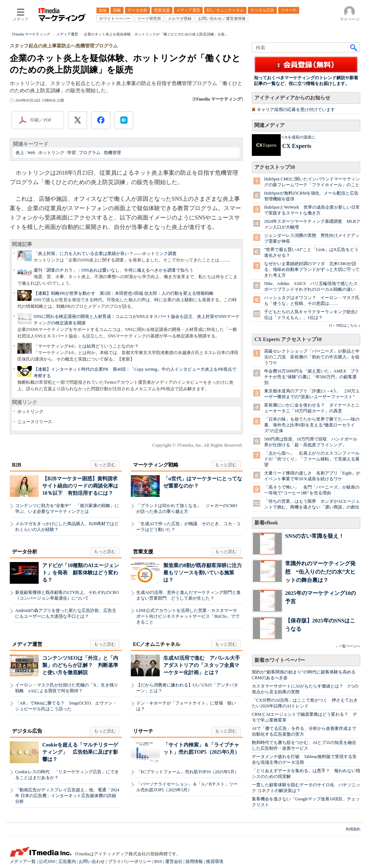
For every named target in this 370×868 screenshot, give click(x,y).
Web (31, 153)
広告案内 (67, 861)
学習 (72, 153)
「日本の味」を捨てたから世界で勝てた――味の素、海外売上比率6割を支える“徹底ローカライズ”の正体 (312, 425)
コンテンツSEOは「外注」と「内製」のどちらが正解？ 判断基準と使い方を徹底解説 (80, 665)
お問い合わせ (92, 861)
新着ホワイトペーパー (280, 660)
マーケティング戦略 (156, 465)
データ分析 (25, 552)
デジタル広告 (27, 731)
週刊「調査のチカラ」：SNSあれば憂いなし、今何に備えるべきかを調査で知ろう (113, 270)
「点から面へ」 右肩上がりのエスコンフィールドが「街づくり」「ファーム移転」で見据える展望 (312, 459)
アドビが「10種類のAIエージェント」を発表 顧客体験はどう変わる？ (81, 573)
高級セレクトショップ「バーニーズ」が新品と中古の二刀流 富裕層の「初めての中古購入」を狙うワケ (312, 357)
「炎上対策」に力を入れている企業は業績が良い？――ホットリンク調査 (105, 254)
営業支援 (143, 552)
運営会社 (174, 861)
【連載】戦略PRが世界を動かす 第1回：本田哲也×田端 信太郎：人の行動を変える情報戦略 (124, 293)
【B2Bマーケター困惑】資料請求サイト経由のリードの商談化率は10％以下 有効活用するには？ (80, 486)
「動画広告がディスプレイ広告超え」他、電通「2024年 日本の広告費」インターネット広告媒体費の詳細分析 (67, 796)
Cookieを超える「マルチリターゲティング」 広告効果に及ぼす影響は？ (80, 752)
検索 (354, 47)
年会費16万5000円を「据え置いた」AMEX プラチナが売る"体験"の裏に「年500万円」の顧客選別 (312, 377)
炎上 (20, 153)
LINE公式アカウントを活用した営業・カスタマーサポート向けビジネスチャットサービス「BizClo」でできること (188, 616)
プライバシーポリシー (130, 861)
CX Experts (297, 146)
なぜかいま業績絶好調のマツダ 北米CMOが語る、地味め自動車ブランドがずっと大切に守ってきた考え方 (312, 269)
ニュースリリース (35, 422)
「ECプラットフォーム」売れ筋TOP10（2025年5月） (188, 772)
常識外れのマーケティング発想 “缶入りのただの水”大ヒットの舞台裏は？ (320, 572)
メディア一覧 (23, 861)
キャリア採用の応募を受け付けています (296, 110)
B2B (17, 465)
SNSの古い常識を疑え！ (315, 536)
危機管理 (112, 153)
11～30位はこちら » (345, 325)
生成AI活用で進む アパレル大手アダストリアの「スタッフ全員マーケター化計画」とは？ (202, 665)
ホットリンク (51, 153)
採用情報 (194, 861)
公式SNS (47, 861)
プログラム (90, 153)
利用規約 (353, 829)
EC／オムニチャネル (157, 644)
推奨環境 (215, 861)
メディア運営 (27, 644)
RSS (158, 861)
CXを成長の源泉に (299, 137)
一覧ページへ (349, 646)
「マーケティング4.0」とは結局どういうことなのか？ (86, 346)
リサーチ (143, 731)
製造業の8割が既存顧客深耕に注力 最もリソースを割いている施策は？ (205, 573)
